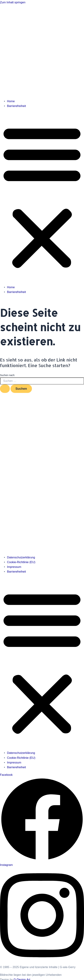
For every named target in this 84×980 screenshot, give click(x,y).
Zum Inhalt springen (13, 2)
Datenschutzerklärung (21, 557)
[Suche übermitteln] (5, 389)
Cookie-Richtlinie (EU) (21, 562)
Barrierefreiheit (16, 106)
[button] (42, 197)
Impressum (14, 567)
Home (11, 101)
